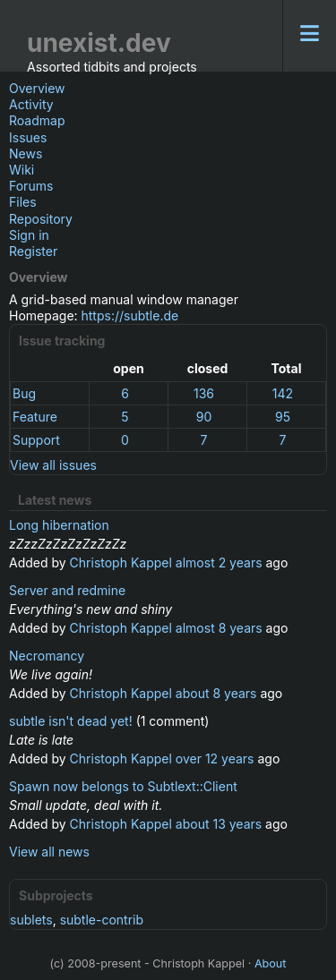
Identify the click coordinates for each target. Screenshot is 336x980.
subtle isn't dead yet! (71, 721)
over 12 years (215, 758)
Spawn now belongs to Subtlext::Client (123, 786)
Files (23, 202)
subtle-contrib (102, 920)
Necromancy (47, 656)
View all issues (53, 465)
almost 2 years (219, 562)
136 (204, 393)
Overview (37, 88)
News (26, 153)
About (271, 963)
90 (204, 417)
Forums (31, 186)
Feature (35, 417)
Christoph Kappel (121, 562)
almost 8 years (219, 628)
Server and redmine (67, 590)
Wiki (22, 170)
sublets (31, 920)
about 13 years (219, 824)
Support (36, 440)
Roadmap (37, 120)
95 (283, 417)
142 (283, 393)
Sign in (29, 235)
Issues (28, 137)
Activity (31, 104)
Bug (24, 393)
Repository (41, 219)
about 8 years (216, 693)
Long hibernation (59, 525)
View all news (49, 852)
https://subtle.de (130, 315)
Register (33, 251)
